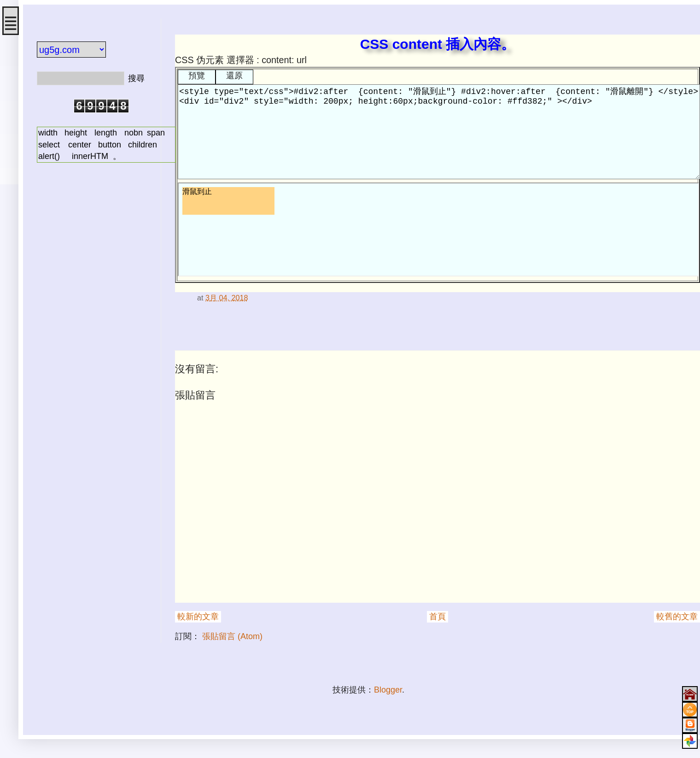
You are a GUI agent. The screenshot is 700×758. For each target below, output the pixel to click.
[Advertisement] (92, 315)
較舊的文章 (677, 617)
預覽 (197, 76)
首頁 (437, 617)
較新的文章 (198, 617)
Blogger (388, 690)
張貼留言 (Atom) (232, 636)
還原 (234, 76)
